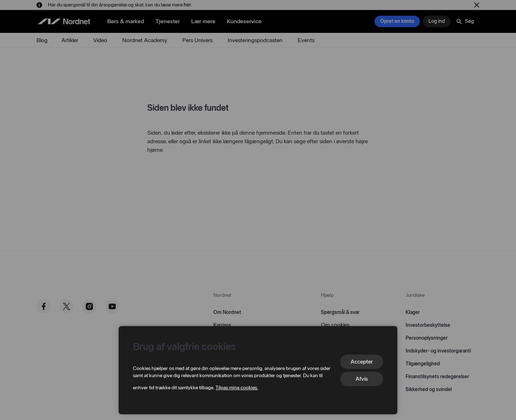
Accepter (362, 362)
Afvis (362, 379)
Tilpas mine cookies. (237, 388)
